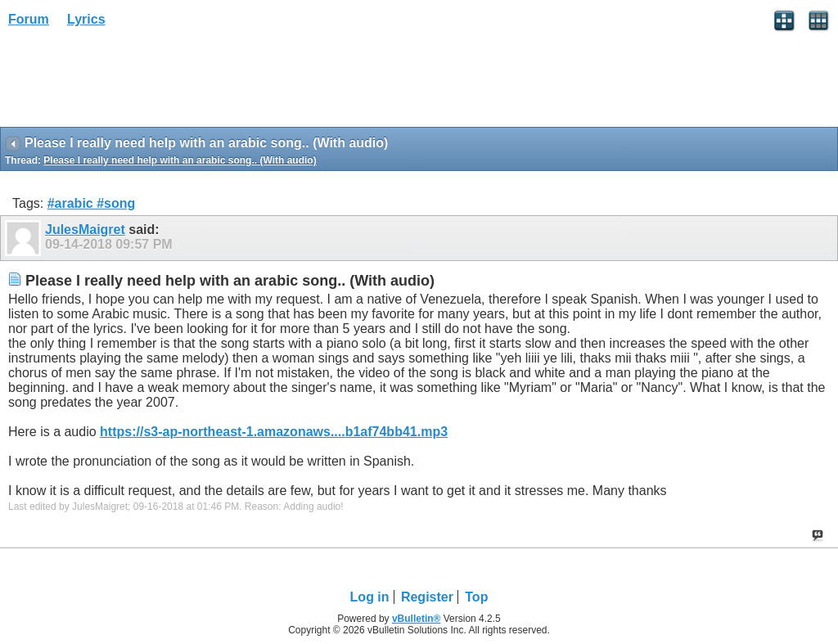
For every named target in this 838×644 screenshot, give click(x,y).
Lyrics (86, 19)
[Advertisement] (131, 83)
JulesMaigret (85, 230)
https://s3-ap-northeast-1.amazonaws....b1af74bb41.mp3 (274, 432)
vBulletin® (417, 619)
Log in (370, 597)
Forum (29, 19)
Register (427, 597)
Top (476, 597)
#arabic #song (92, 203)
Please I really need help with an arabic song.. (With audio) (180, 160)
